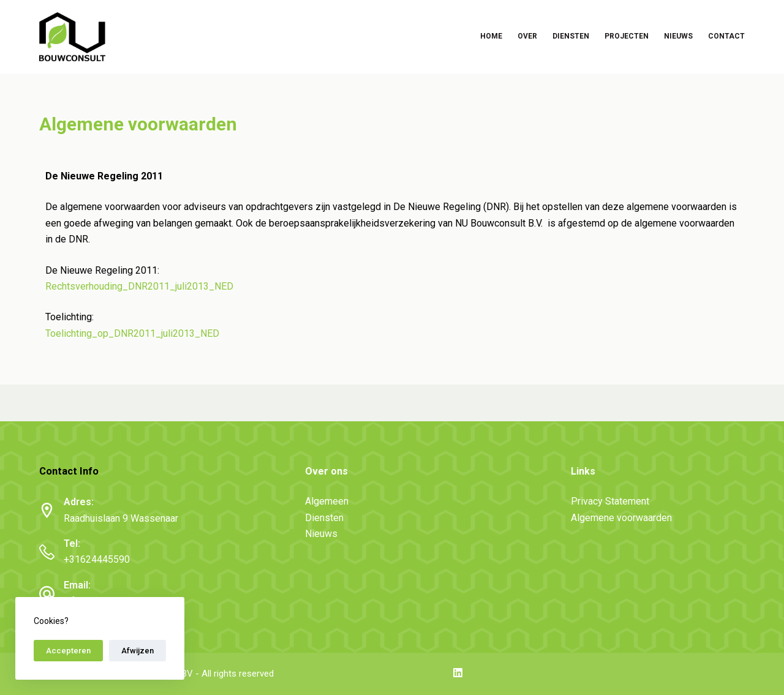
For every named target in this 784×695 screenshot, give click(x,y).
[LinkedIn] (458, 673)
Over (527, 36)
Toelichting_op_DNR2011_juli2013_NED (132, 333)
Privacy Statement (610, 501)
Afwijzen (138, 651)
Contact (726, 36)
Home (491, 36)
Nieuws (678, 36)
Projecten (627, 36)
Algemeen (327, 501)
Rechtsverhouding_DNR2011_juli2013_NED (139, 286)
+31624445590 (97, 559)
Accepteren (68, 651)
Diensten (571, 36)
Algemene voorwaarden (621, 518)
